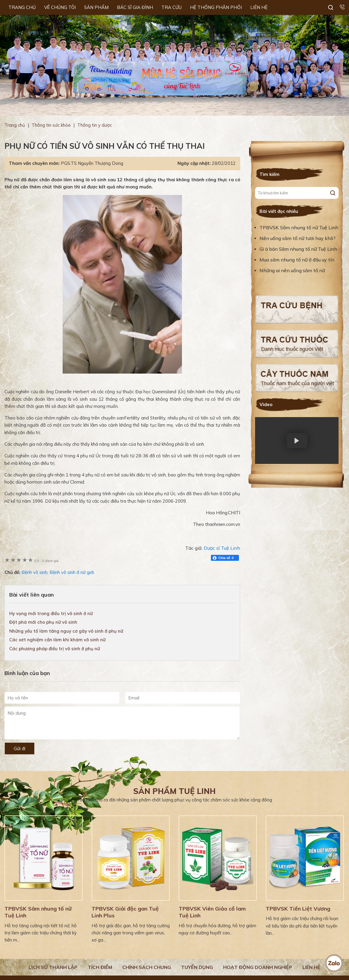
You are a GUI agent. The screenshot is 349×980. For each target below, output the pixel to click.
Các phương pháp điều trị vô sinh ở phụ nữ (55, 649)
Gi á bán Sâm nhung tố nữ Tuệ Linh (298, 249)
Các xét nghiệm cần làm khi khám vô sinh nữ (57, 640)
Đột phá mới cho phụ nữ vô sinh (43, 622)
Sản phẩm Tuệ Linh (174, 791)
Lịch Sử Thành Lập (53, 967)
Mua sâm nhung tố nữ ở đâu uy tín (297, 260)
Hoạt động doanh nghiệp (258, 967)
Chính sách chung (147, 967)
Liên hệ (311, 967)
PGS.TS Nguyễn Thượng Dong (92, 163)
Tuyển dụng (197, 967)
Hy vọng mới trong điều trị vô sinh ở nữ (51, 613)
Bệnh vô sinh (34, 572)
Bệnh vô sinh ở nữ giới (72, 572)
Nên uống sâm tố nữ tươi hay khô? (298, 238)
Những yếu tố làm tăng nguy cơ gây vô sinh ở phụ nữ (66, 631)
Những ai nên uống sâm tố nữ (293, 270)
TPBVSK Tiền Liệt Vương (298, 909)
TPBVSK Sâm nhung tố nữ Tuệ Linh (299, 227)
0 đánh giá (46, 561)
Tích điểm (100, 967)
